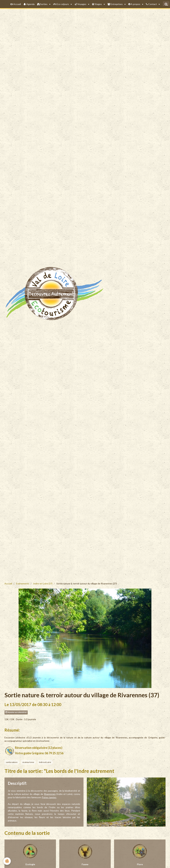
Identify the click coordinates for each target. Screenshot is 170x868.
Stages (97, 4)
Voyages (81, 4)
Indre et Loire (45, 762)
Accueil (16, 4)
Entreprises (115, 4)
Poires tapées (49, 797)
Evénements (23, 584)
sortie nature (12, 762)
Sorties (43, 4)
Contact (152, 4)
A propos (135, 4)
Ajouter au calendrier (16, 712)
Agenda (29, 4)
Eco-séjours (61, 4)
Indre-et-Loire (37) (43, 584)
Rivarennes (50, 794)
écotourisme (28, 762)
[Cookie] (7, 861)
